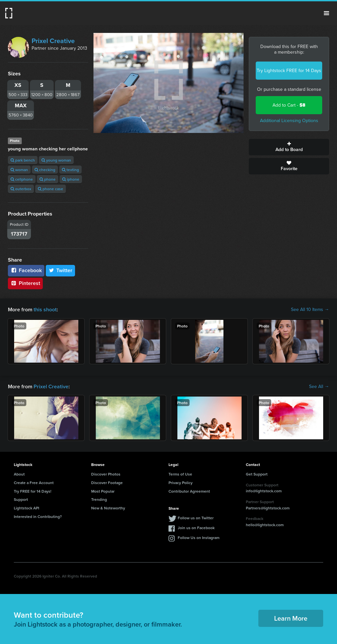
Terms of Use (180, 474)
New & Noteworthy (108, 508)
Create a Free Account (34, 483)
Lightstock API (26, 508)
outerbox (21, 189)
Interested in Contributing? (38, 516)
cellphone (22, 179)
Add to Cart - (289, 105)
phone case (51, 189)
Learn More (291, 618)
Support (21, 499)
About (19, 474)
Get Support (257, 474)
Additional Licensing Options (289, 121)
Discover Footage (107, 483)
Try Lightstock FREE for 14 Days (289, 71)
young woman (56, 160)
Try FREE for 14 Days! (33, 491)
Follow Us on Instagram (199, 538)
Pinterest (25, 283)
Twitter (61, 270)
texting (70, 170)
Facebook (26, 270)
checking (45, 170)
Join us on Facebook (196, 528)
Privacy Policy (181, 483)
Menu (326, 13)
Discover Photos (106, 474)
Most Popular (103, 491)
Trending (99, 499)
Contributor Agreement (189, 491)
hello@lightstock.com (265, 525)
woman (19, 170)
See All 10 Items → (310, 310)
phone (48, 179)
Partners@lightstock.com (268, 508)
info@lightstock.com (264, 491)
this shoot (45, 309)
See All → (319, 387)
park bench (23, 160)
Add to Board (289, 147)
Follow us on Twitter (196, 518)
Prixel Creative (53, 41)
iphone (71, 179)
